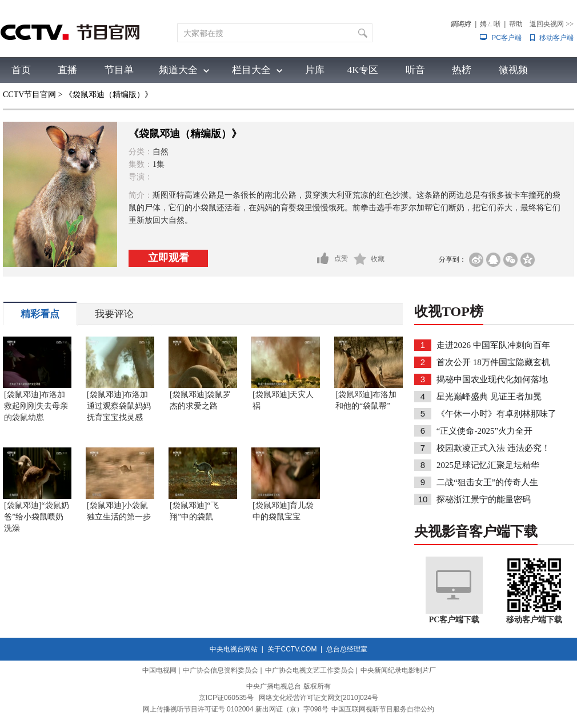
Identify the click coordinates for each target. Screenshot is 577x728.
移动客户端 (556, 38)
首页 (21, 70)
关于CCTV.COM (292, 649)
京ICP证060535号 (226, 698)
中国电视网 (159, 670)
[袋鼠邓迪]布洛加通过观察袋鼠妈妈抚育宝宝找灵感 (119, 406)
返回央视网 (552, 24)
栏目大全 (251, 70)
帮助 (516, 24)
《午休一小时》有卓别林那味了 (496, 414)
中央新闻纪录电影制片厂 (398, 670)
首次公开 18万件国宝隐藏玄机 (493, 362)
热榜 (462, 70)
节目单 (119, 70)
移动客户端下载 (534, 620)
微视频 (513, 70)
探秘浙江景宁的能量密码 (484, 499)
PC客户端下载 (454, 620)
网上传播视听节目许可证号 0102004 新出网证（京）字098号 (236, 709)
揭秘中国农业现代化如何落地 (492, 379)
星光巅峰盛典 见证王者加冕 (489, 397)
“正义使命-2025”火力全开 (484, 431)
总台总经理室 (347, 649)
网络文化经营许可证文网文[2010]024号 (318, 698)
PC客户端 (506, 38)
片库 (315, 70)
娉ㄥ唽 (490, 24)
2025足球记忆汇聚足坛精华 (488, 465)
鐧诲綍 (461, 24)
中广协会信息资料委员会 (221, 670)
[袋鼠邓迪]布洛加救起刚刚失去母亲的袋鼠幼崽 (36, 406)
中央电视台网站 (234, 649)
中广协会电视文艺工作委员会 (310, 670)
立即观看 (169, 258)
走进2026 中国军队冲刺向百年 (493, 345)
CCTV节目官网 (29, 95)
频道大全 (178, 70)
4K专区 (363, 70)
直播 (67, 70)
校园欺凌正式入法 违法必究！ (493, 448)
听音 (415, 70)
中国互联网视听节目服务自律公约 (383, 709)
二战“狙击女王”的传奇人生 (487, 482)
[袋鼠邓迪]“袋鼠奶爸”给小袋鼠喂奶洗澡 (37, 517)
